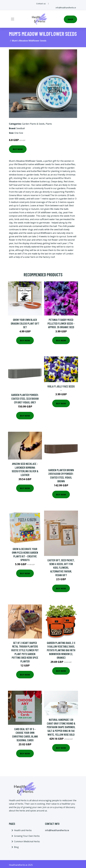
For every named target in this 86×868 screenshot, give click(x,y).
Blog (16, 847)
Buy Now (18, 149)
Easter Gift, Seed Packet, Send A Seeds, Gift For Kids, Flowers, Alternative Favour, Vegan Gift (61, 568)
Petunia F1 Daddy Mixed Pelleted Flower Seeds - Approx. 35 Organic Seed (61, 323)
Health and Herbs (23, 830)
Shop (70, 19)
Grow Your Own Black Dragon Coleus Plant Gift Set (25, 323)
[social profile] (48, 4)
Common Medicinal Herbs (27, 841)
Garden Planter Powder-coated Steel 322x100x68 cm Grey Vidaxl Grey (25, 398)
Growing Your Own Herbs (27, 836)
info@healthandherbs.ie (66, 8)
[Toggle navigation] (13, 19)
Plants (49, 124)
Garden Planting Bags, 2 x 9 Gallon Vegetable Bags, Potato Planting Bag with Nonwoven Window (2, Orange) (61, 650)
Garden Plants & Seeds (33, 124)
